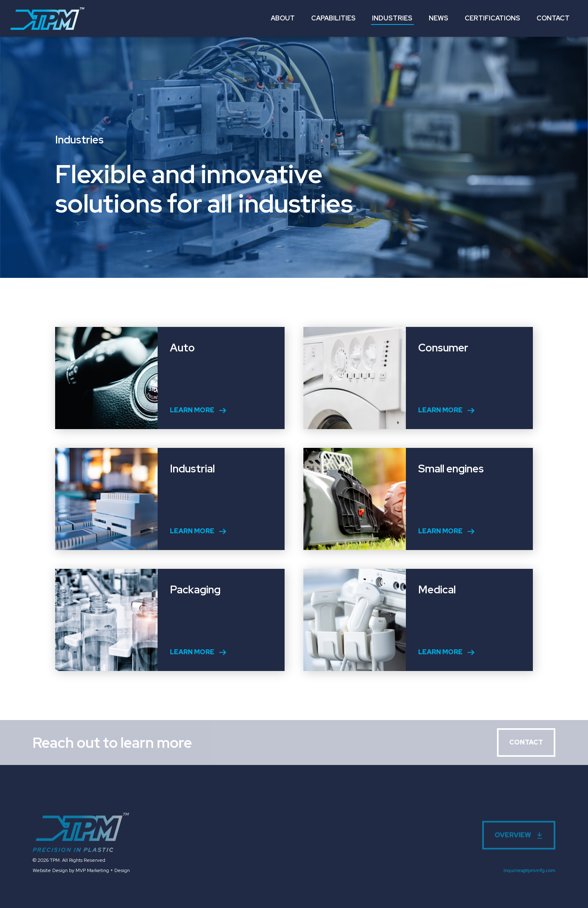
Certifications (492, 18)
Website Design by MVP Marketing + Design (81, 870)
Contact (553, 18)
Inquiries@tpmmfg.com (529, 870)
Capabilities (333, 18)
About (283, 18)
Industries (392, 18)
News (439, 18)
